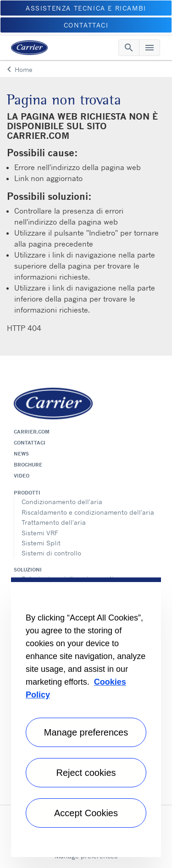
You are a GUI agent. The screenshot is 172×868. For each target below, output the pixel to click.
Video (22, 476)
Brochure (28, 465)
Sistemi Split (41, 543)
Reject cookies (86, 773)
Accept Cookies (86, 813)
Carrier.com (32, 432)
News (21, 454)
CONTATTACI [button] (86, 25)
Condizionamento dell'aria (62, 502)
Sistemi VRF (40, 533)
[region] (86, 717)
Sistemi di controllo (51, 553)
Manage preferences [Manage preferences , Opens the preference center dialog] (86, 732)
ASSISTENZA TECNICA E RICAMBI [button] (86, 8)
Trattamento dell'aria (54, 522)
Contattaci (30, 443)
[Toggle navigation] (129, 48)
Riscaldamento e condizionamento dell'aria (88, 512)
